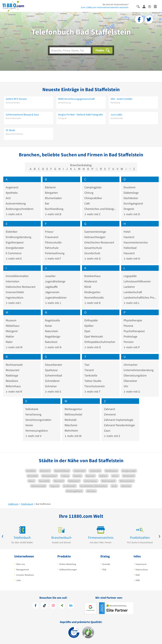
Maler (9, 342)
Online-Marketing (68, 564)
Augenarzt (12, 187)
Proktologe (130, 336)
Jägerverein (52, 292)
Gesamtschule (93, 248)
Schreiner (51, 386)
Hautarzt (129, 237)
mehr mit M (14, 347)
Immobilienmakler (17, 276)
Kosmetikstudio (94, 297)
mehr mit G (93, 258)
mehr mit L (132, 303)
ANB (138, 580)
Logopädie (130, 276)
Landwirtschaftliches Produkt (140, 297)
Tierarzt (89, 370)
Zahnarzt (110, 409)
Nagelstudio (52, 320)
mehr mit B (53, 214)
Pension (129, 342)
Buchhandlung (54, 209)
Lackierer (129, 287)
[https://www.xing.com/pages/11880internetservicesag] (62, 606)
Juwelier (50, 276)
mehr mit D (132, 214)
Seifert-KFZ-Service (16, 99)
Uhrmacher (131, 365)
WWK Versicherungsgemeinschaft (76, 99)
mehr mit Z (112, 436)
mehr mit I (13, 303)
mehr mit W (73, 436)
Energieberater (15, 248)
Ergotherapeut (15, 242)
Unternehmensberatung (139, 370)
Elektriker (12, 232)
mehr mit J (53, 303)
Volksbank (32, 409)
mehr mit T (92, 392)
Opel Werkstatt (94, 336)
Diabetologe (131, 193)
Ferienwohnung (55, 253)
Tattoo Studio (93, 381)
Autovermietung (16, 203)
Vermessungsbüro (37, 431)
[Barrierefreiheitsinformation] (151, 6)
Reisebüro (12, 381)
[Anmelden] (145, 6)
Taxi (87, 365)
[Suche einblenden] (140, 6)
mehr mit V (33, 436)
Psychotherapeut (134, 331)
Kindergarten (92, 292)
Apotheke (12, 193)
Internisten (13, 281)
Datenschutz (142, 569)
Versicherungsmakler (38, 420)
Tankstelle (91, 375)
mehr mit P (132, 347)
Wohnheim (71, 431)
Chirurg (89, 193)
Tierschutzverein (95, 386)
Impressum (141, 564)
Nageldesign (53, 336)
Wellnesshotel (73, 414)
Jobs (19, 580)
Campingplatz (93, 187)
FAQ (104, 569)
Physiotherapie (133, 320)
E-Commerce (14, 253)
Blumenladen (53, 198)
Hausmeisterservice (136, 242)
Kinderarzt (91, 281)
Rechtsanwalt (14, 365)
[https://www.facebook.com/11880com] (36, 606)
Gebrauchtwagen (95, 237)
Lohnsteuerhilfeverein (137, 281)
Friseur (49, 232)
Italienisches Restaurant (21, 287)
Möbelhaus (13, 326)
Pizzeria (128, 326)
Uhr (126, 386)
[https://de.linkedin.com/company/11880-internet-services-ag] (71, 606)
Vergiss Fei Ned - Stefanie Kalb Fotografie (80, 114)
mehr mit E (14, 258)
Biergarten (51, 193)
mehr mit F (53, 258)
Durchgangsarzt (133, 203)
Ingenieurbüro (15, 297)
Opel (87, 331)
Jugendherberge (55, 281)
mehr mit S (53, 392)
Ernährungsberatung (18, 237)
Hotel (127, 232)
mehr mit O (93, 347)
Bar (47, 203)
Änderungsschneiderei (20, 209)
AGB (138, 575)
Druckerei (129, 187)
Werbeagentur (73, 409)
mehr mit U (132, 392)
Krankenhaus (93, 276)
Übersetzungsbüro (135, 375)
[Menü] (157, 6)
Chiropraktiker (93, 198)
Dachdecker (131, 198)
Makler (10, 336)
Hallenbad (130, 248)
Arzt (8, 198)
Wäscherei (71, 425)
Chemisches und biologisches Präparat (101, 209)
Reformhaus (13, 386)
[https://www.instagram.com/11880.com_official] (53, 606)
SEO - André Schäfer (122, 99)
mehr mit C (92, 214)
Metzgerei (12, 331)
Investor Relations (25, 575)
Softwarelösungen (68, 569)
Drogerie (129, 209)
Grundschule (92, 253)
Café (87, 203)
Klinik (88, 287)
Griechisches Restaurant (99, 242)
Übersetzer (130, 381)
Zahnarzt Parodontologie (119, 425)
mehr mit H (132, 258)
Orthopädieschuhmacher (100, 342)
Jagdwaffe (51, 287)
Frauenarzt (52, 237)
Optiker (89, 326)
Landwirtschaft (133, 292)
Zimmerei (110, 414)
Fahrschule (52, 248)
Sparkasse (51, 370)
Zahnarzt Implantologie (119, 420)
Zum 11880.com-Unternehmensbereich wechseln (105, 7)
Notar (48, 326)
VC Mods (10, 130)
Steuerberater (54, 365)
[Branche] (70, 50)
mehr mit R (14, 392)
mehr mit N (53, 347)
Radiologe (12, 375)
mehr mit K (92, 303)
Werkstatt (71, 420)
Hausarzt (129, 253)
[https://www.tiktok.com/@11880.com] (44, 606)
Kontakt (106, 564)
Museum (11, 320)
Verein (29, 425)
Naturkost (51, 342)
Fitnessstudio (53, 242)
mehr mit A (14, 214)
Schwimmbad (53, 375)
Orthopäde (91, 320)
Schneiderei (52, 381)
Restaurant (13, 370)
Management (23, 569)
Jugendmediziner (56, 297)
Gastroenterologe (95, 232)
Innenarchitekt (15, 292)
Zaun (107, 431)
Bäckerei (50, 187)
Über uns (21, 564)
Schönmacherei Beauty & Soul (22, 114)
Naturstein (51, 331)
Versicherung (33, 414)
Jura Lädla (116, 114)
